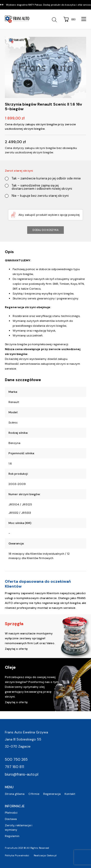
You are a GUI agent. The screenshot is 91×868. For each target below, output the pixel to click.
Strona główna (15, 794)
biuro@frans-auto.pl (22, 774)
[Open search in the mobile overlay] (55, 20)
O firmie (34, 794)
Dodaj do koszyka (45, 230)
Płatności (11, 813)
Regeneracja (52, 794)
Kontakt (70, 794)
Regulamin (12, 836)
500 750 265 (16, 759)
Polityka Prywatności (17, 855)
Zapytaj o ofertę (16, 649)
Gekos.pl (52, 855)
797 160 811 (14, 767)
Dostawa (11, 819)
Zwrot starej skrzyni (19, 171)
